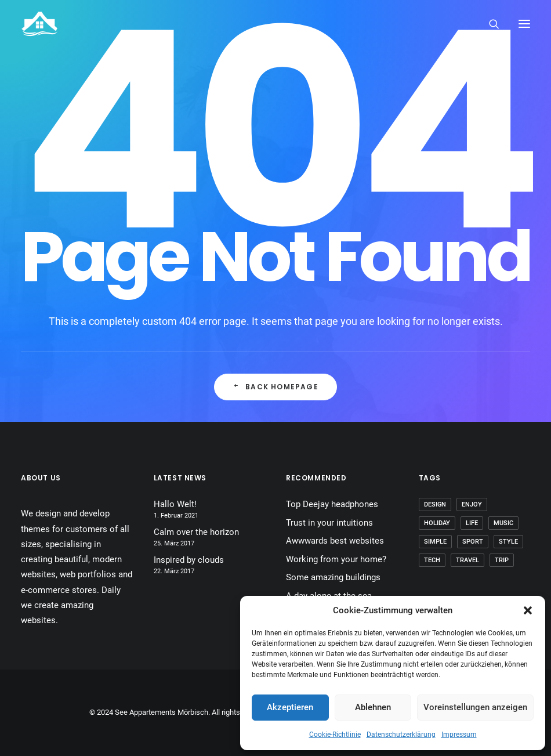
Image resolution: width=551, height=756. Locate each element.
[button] (528, 610)
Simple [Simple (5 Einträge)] (435, 542)
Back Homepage (275, 387)
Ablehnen (373, 707)
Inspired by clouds (189, 560)
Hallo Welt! (175, 504)
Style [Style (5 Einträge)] (508, 542)
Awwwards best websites (335, 541)
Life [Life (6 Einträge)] (472, 523)
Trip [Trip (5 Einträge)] (502, 560)
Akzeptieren (290, 707)
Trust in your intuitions (329, 523)
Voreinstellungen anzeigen (475, 707)
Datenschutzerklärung (401, 735)
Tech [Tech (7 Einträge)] (432, 560)
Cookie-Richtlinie (335, 735)
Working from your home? (336, 559)
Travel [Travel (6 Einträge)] (467, 560)
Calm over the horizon (196, 532)
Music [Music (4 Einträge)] (503, 523)
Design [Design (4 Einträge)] (435, 504)
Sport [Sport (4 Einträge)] (473, 542)
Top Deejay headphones (332, 504)
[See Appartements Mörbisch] (39, 24)
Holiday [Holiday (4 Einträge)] (437, 523)
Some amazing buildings (333, 577)
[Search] (489, 24)
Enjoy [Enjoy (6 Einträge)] (472, 504)
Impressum (459, 735)
